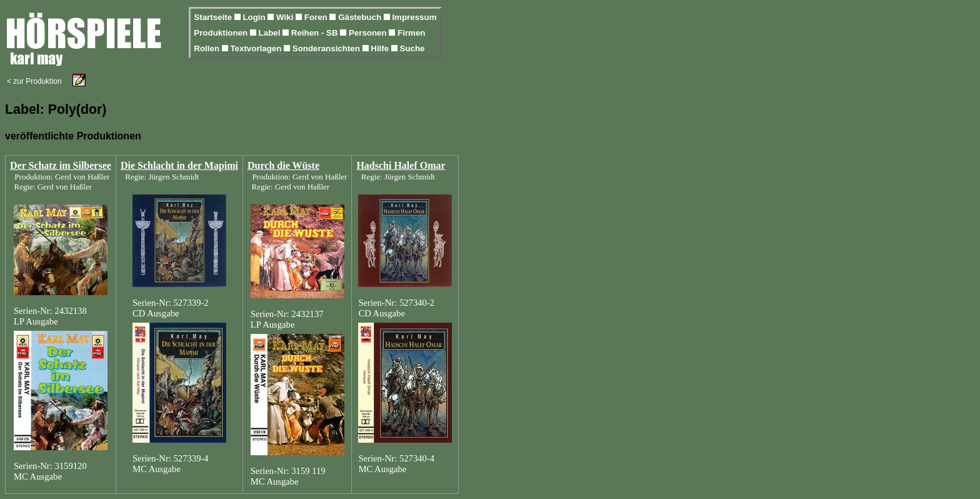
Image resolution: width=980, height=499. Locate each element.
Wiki (286, 17)
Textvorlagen (257, 48)
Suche (412, 48)
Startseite (214, 17)
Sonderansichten (327, 48)
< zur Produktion (34, 81)
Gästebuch (361, 17)
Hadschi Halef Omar (401, 165)
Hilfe (381, 48)
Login (255, 17)
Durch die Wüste (283, 165)
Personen (369, 33)
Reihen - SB (316, 33)
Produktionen (222, 33)
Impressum (414, 17)
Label (271, 33)
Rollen (207, 48)
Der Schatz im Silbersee (61, 165)
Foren (317, 17)
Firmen (411, 33)
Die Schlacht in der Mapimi (179, 165)
